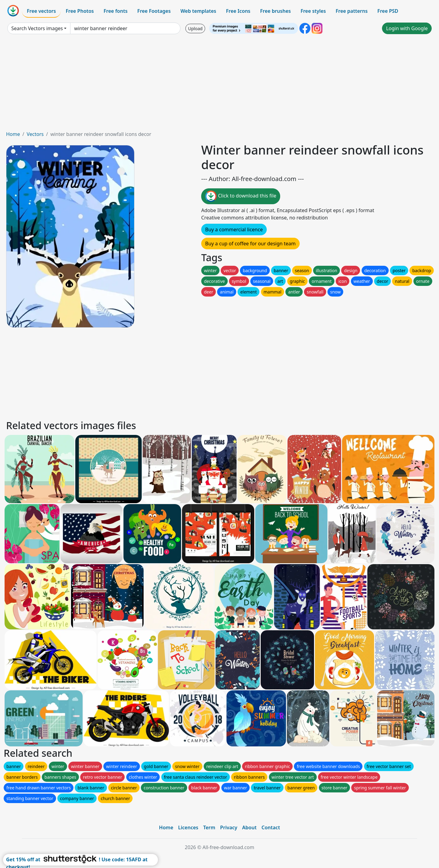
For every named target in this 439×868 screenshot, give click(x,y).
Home (13, 134)
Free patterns (352, 11)
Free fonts (116, 11)
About (249, 827)
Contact (271, 827)
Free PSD (388, 11)
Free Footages (154, 11)
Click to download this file (241, 196)
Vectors (35, 134)
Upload (195, 28)
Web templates (198, 11)
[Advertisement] (220, 85)
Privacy (229, 827)
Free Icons (238, 11)
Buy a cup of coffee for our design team (250, 244)
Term (209, 827)
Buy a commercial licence (234, 229)
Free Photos (80, 11)
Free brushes (275, 11)
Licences (188, 827)
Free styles (313, 11)
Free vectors (41, 11)
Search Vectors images (37, 28)
